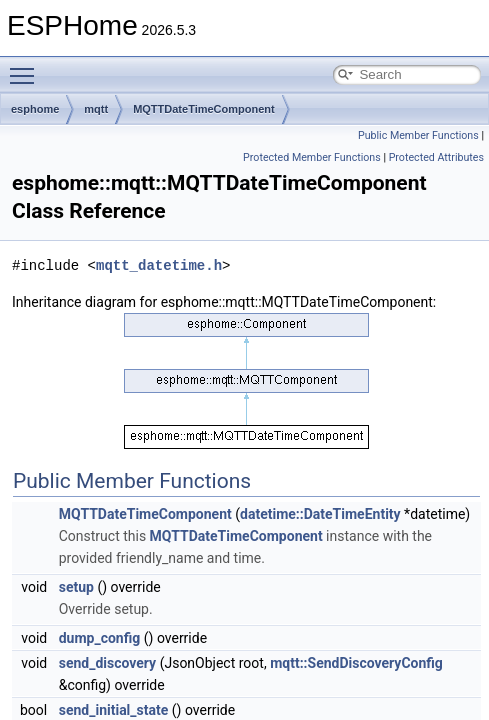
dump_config (100, 638)
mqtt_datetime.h (159, 265)
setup (76, 587)
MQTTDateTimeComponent (204, 109)
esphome (35, 109)
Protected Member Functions (312, 157)
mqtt (96, 109)
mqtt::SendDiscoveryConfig (356, 663)
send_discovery (107, 663)
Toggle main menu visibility (27, 67)
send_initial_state (114, 710)
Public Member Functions (418, 135)
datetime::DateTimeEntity (320, 514)
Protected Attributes (436, 157)
